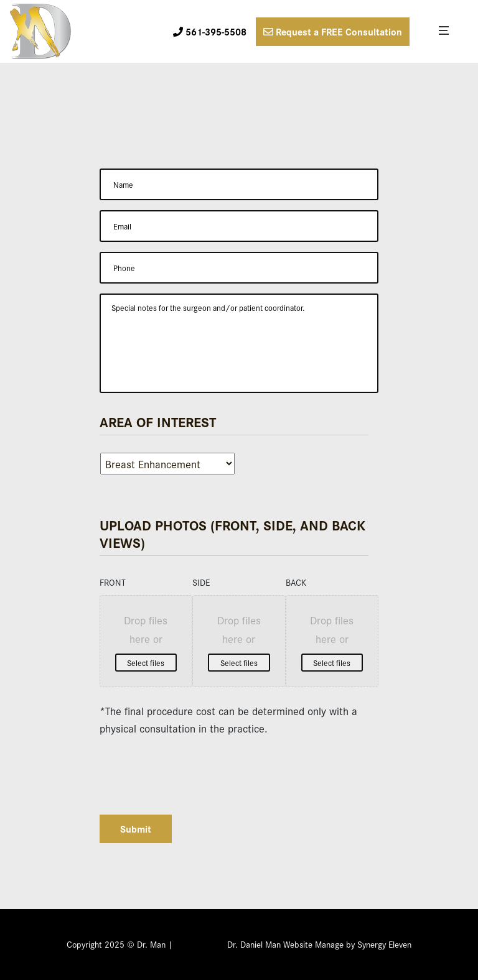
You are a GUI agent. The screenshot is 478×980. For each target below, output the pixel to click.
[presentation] (194, 770)
